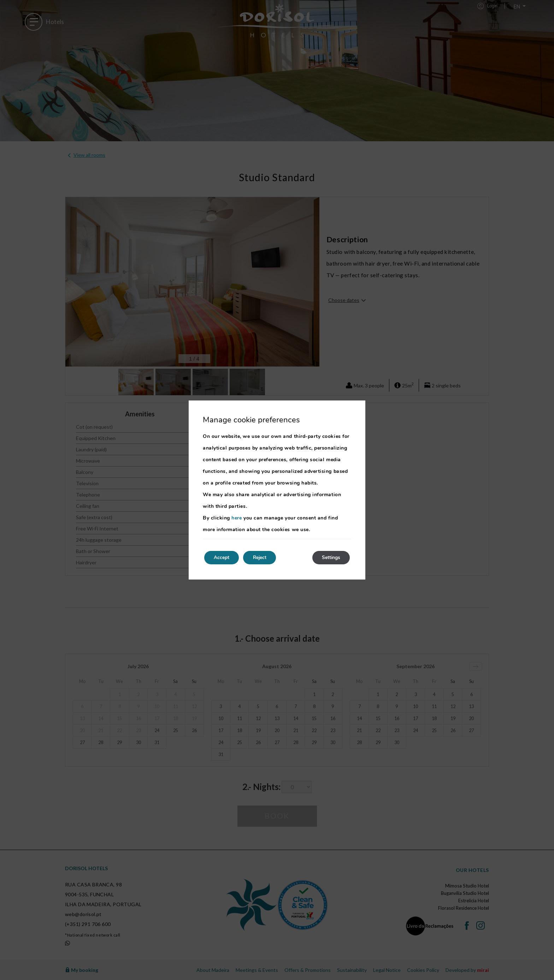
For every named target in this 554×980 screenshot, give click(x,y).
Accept (223, 557)
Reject (263, 557)
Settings (330, 557)
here (237, 518)
